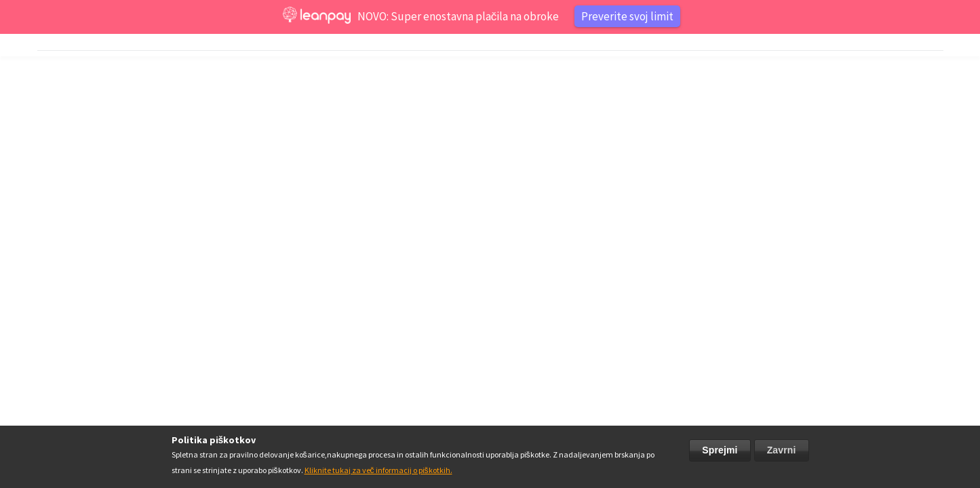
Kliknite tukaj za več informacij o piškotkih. (378, 470)
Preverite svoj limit (627, 16)
